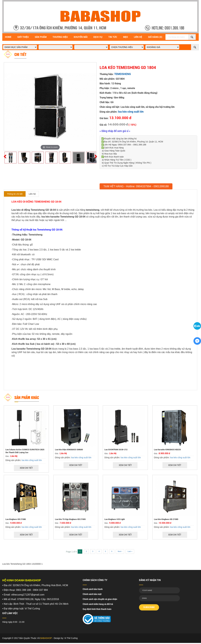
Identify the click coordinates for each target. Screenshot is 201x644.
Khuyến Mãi (81, 37)
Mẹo (126, 37)
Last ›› (130, 551)
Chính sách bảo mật (92, 594)
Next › (120, 551)
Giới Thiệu (23, 37)
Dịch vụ (98, 37)
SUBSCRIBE (149, 607)
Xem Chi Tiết (26, 468)
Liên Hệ (138, 37)
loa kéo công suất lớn (131, 112)
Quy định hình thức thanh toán (97, 609)
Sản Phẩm (41, 37)
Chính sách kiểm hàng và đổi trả (98, 604)
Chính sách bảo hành (93, 589)
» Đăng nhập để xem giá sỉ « (115, 131)
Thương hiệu (60, 37)
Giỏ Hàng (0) (155, 37)
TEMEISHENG (123, 74)
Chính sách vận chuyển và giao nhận (100, 599)
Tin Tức (113, 37)
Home (8, 37)
